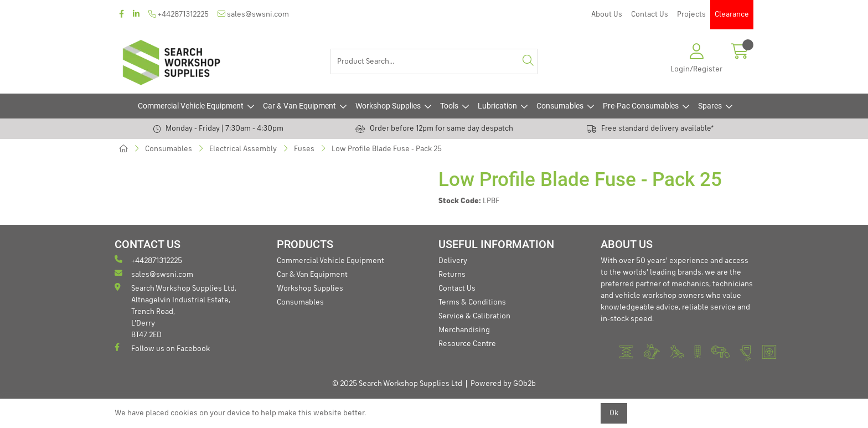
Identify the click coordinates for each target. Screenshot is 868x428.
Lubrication (497, 106)
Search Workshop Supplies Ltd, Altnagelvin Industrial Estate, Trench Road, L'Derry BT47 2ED (175, 311)
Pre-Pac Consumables (641, 106)
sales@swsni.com (253, 14)
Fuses (304, 149)
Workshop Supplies (388, 106)
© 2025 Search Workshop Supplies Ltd (397, 384)
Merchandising (464, 330)
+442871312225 (179, 14)
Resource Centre (467, 344)
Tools (449, 106)
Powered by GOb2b (503, 384)
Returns (452, 275)
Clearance (732, 14)
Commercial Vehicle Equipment (191, 106)
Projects (691, 14)
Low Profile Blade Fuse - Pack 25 (387, 149)
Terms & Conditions (472, 302)
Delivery (453, 261)
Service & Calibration (474, 316)
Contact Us (650, 14)
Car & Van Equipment (299, 106)
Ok (614, 413)
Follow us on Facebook (162, 348)
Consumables (560, 106)
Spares (710, 106)
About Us (607, 14)
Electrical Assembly (243, 149)
